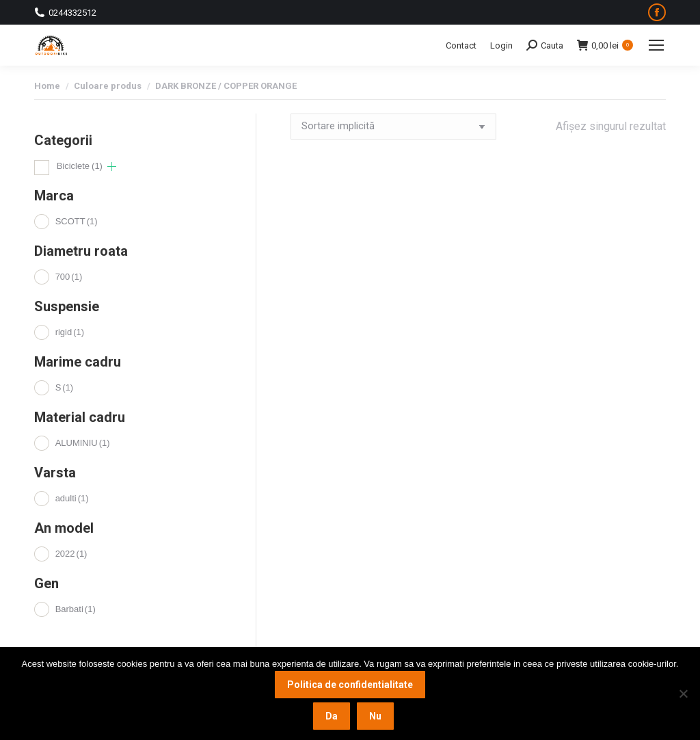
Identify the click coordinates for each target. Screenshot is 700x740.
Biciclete (80, 166)
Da (332, 716)
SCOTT (77, 221)
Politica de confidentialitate (350, 685)
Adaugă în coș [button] (327, 365)
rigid (70, 332)
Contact (461, 45)
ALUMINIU (83, 443)
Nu (375, 716)
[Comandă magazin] (393, 127)
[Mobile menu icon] (656, 45)
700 (69, 277)
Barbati (76, 609)
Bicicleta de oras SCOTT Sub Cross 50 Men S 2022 (338, 300)
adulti (72, 498)
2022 (71, 554)
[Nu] (683, 693)
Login (501, 45)
